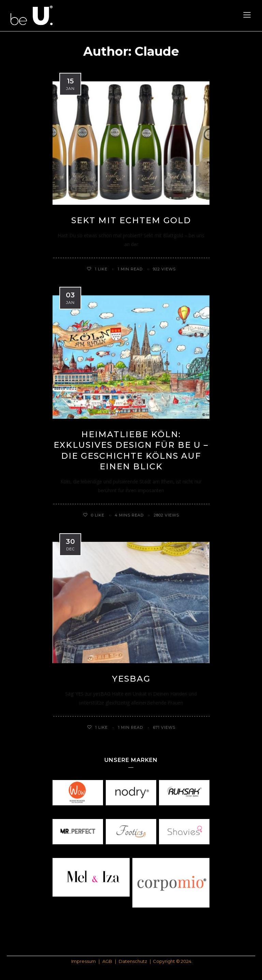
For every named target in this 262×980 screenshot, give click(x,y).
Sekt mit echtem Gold (131, 220)
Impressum (84, 961)
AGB (107, 961)
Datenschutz (133, 961)
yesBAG (131, 679)
